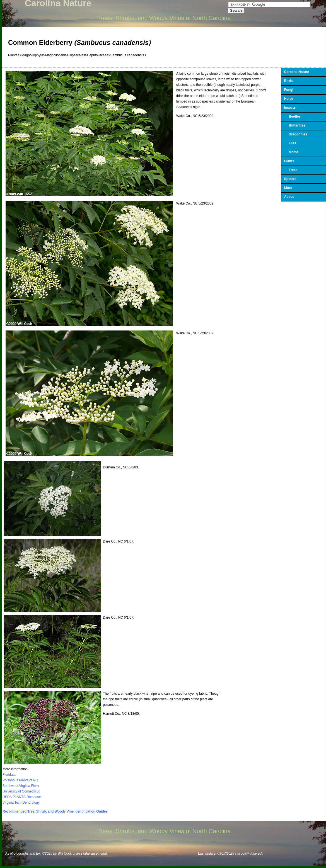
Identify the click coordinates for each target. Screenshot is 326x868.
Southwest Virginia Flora (21, 786)
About (289, 197)
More (288, 188)
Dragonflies (296, 134)
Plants (289, 161)
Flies (290, 143)
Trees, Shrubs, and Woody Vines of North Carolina (164, 18)
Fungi (289, 90)
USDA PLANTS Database (22, 797)
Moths (291, 152)
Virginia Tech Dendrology (21, 803)
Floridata (9, 775)
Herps (289, 99)
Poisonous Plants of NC (20, 780)
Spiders (290, 179)
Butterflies (295, 125)
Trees (291, 170)
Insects (290, 108)
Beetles (292, 116)
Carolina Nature (297, 72)
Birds (288, 81)
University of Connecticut (21, 791)
